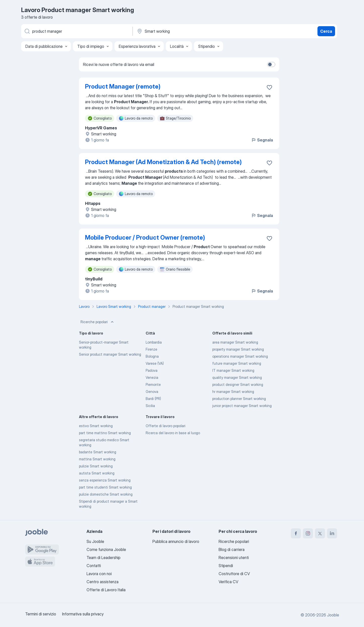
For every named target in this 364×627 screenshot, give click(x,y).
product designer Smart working (238, 384)
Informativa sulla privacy (83, 614)
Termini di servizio (41, 614)
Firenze (151, 349)
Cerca (326, 31)
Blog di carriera (232, 549)
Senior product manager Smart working (110, 354)
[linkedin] (332, 533)
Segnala (262, 140)
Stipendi (226, 566)
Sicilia (150, 406)
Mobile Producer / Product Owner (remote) (145, 237)
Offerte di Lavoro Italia (106, 590)
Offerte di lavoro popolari (166, 426)
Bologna (152, 356)
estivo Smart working (96, 426)
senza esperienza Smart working (105, 480)
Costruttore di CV (234, 574)
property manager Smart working (238, 349)
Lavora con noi (99, 574)
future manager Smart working (237, 363)
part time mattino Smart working (105, 433)
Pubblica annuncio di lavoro (176, 541)
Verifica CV (228, 582)
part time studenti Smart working (105, 487)
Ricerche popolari (98, 322)
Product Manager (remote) (123, 86)
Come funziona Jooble (106, 549)
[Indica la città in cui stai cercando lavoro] (189, 31)
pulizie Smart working (96, 466)
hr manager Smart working (233, 392)
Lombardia (154, 342)
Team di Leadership (104, 558)
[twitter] (320, 533)
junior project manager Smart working (242, 406)
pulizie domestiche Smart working (106, 494)
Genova (152, 392)
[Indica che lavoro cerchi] (76, 31)
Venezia (152, 377)
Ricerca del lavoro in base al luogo (173, 433)
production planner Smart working (239, 399)
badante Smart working (98, 452)
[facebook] (296, 533)
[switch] (271, 64)
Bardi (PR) (153, 399)
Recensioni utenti (234, 558)
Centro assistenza (103, 582)
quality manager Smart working (237, 377)
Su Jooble (95, 541)
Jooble (333, 615)
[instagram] (308, 533)
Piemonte (153, 384)
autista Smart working (97, 473)
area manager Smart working (235, 342)
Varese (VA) (155, 363)
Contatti (94, 566)
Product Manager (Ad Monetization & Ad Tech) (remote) (163, 162)
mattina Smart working (97, 459)
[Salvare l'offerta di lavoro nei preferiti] (269, 87)
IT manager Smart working (233, 370)
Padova (152, 370)
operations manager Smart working (240, 356)
